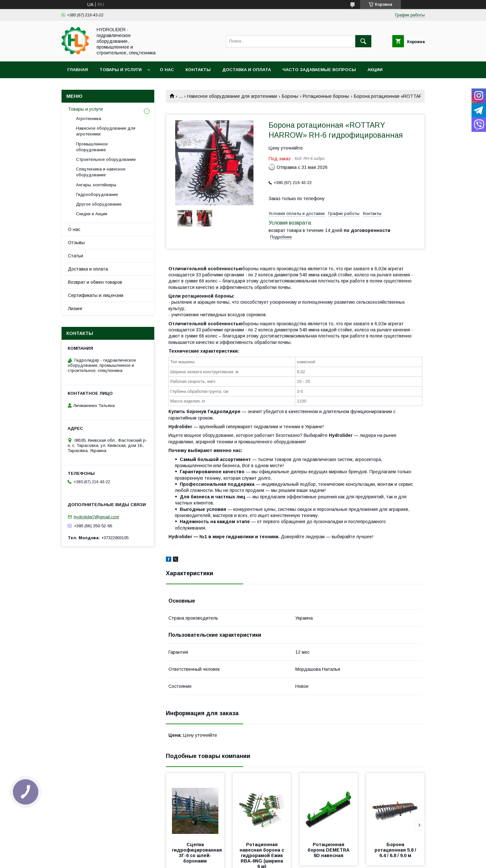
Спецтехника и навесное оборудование (101, 172)
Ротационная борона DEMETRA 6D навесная (329, 850)
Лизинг (75, 309)
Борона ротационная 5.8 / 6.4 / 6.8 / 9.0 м (396, 850)
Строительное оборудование (106, 159)
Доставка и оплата (247, 70)
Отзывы (76, 243)
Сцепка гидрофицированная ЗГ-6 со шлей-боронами (198, 853)
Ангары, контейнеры (96, 185)
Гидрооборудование (97, 194)
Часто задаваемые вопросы (319, 70)
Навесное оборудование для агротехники (232, 96)
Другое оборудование (99, 204)
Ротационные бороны (326, 96)
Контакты (198, 70)
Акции (375, 70)
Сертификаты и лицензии (96, 295)
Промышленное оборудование (92, 147)
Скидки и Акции (92, 214)
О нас (167, 70)
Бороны (290, 96)
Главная (78, 70)
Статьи (76, 256)
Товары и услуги (121, 70)
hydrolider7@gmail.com (96, 517)
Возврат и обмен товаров (95, 282)
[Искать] (363, 41)
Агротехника (89, 119)
